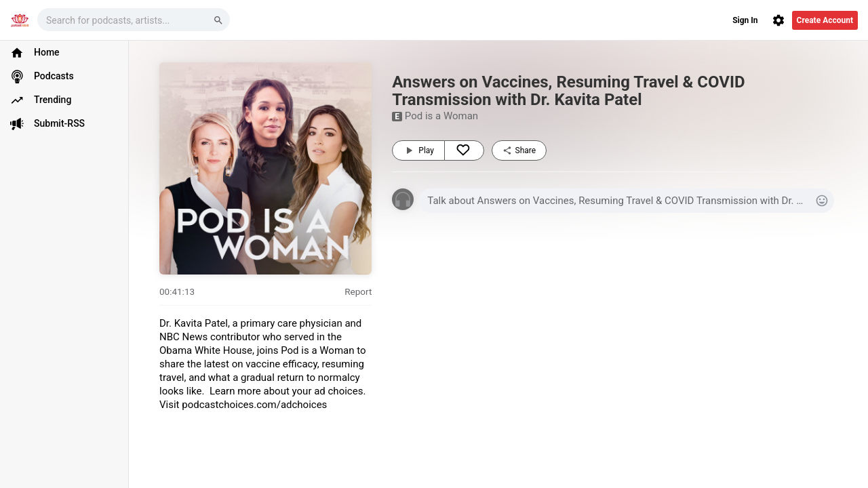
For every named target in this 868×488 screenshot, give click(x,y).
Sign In (745, 20)
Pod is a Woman (441, 116)
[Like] (464, 150)
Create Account (825, 20)
